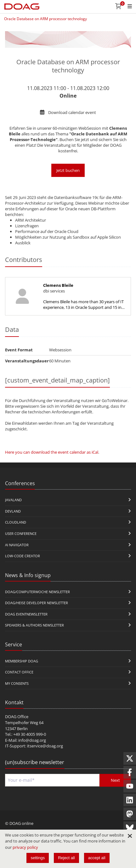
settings (38, 858)
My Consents (17, 683)
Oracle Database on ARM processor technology (45, 19)
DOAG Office (17, 717)
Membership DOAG (22, 661)
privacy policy (25, 847)
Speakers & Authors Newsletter (34, 625)
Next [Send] (115, 780)
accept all (97, 858)
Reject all (66, 858)
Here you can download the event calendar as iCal (52, 452)
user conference (21, 533)
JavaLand (13, 500)
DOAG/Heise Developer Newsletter (37, 603)
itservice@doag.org (45, 746)
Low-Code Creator (23, 556)
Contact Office (19, 672)
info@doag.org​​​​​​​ (32, 740)
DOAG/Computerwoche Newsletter (37, 592)
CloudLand (16, 522)
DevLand (13, 511)
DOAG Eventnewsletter (26, 614)
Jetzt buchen (68, 170)
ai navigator (17, 545)
